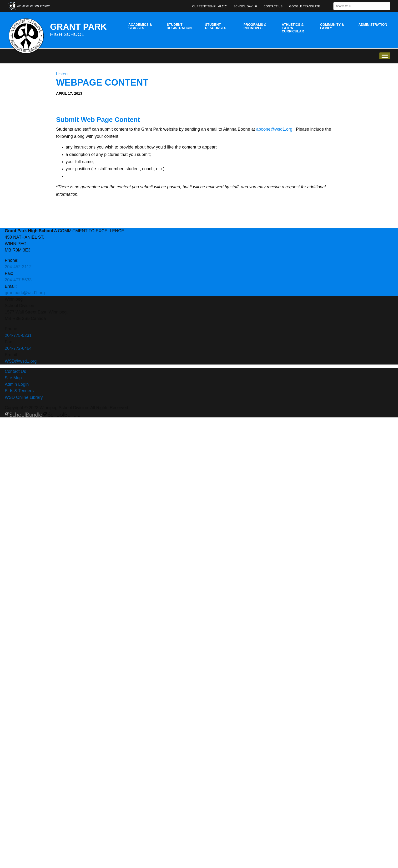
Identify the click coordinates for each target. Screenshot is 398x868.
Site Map (13, 378)
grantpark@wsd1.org (25, 293)
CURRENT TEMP (209, 6)
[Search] (358, 6)
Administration (373, 25)
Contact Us (15, 371)
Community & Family (332, 26)
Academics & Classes (140, 26)
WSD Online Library (24, 397)
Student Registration (179, 26)
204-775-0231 (18, 335)
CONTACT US (273, 6)
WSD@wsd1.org (21, 361)
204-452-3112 (18, 267)
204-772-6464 (18, 348)
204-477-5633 (18, 280)
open (385, 56)
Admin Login (17, 384)
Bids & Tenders (19, 391)
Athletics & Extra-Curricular (293, 28)
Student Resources (216, 26)
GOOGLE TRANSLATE (305, 6)
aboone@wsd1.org (274, 129)
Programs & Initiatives (255, 26)
